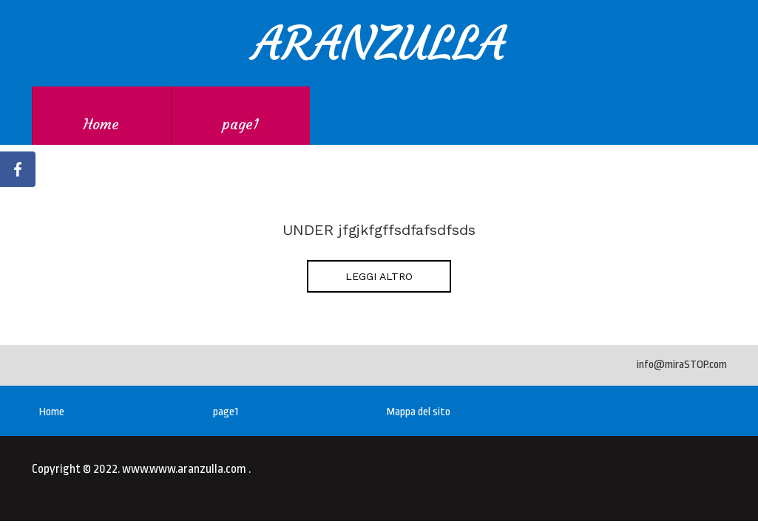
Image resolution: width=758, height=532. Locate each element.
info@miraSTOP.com (682, 365)
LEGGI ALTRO (379, 276)
